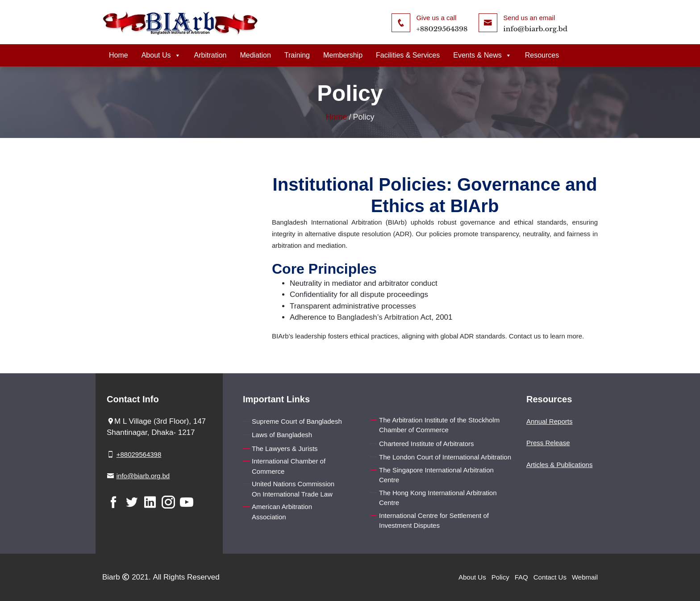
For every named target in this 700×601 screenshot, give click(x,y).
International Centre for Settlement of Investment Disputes (434, 521)
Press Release (548, 443)
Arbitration (210, 55)
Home (119, 55)
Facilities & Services (408, 55)
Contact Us (550, 577)
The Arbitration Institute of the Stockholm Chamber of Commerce (439, 425)
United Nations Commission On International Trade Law (293, 489)
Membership (343, 55)
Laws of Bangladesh (282, 435)
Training (297, 55)
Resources (542, 55)
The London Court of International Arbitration (445, 457)
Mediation (255, 55)
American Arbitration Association (282, 512)
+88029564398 (442, 29)
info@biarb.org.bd (535, 29)
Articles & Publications (559, 465)
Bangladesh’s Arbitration (378, 317)
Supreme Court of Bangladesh (297, 421)
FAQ (521, 577)
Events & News (482, 55)
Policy (500, 577)
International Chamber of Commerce (289, 466)
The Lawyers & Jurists (285, 449)
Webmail (585, 577)
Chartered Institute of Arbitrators (427, 444)
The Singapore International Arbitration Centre (436, 475)
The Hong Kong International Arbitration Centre (438, 498)
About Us (161, 55)
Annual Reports (549, 421)
